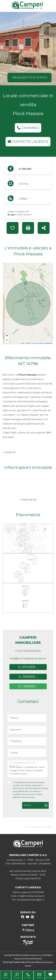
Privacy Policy (34, 962)
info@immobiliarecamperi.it (28, 658)
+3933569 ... (28, 686)
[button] (9, 452)
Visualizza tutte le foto (29, 78)
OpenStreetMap (38, 343)
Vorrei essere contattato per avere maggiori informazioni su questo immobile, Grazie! (28, 769)
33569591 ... (28, 677)
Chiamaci (28, 128)
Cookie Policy (20, 962)
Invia (27, 805)
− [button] (7, 340)
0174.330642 (37, 892)
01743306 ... (28, 667)
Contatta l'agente (28, 142)
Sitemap (8, 962)
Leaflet (22, 343)
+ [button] (7, 336)
